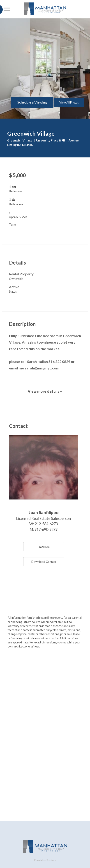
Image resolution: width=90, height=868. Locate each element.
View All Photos (69, 102)
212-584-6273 (46, 524)
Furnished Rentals (45, 860)
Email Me (44, 547)
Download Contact (44, 562)
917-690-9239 (46, 529)
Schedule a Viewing (32, 102)
